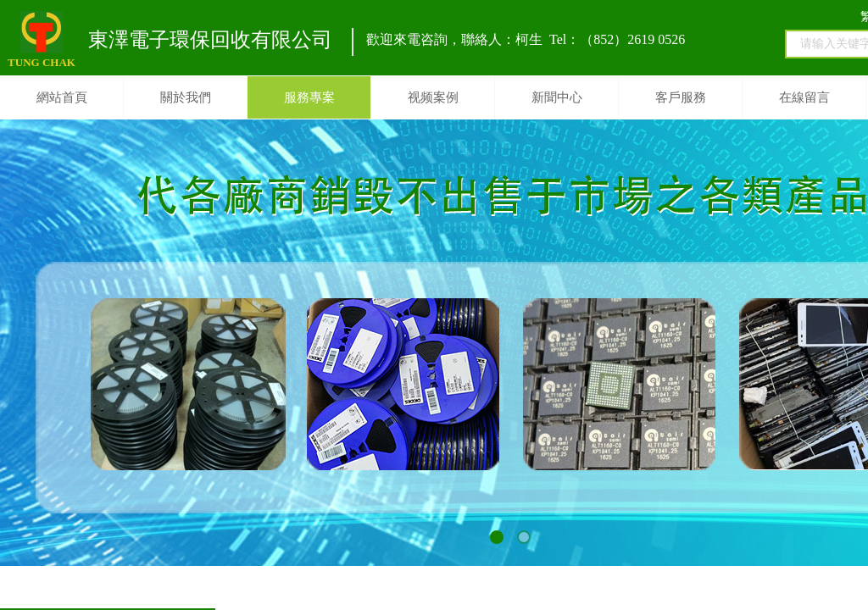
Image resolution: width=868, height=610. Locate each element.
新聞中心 (557, 97)
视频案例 (433, 97)
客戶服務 (681, 97)
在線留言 (804, 97)
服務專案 (309, 97)
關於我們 (186, 97)
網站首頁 (62, 97)
